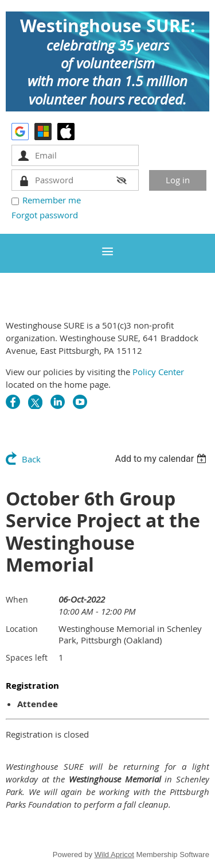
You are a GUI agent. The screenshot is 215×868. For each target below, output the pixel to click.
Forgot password (45, 215)
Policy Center (158, 372)
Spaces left (27, 657)
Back (31, 459)
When (17, 599)
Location (22, 629)
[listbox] (162, 459)
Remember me (52, 200)
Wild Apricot (114, 855)
